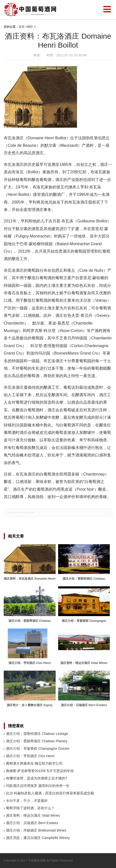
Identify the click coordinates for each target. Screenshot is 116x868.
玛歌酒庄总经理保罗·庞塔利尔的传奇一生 (38, 786)
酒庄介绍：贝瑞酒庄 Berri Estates (32, 823)
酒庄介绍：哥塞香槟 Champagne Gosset (38, 748)
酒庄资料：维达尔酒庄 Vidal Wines (33, 815)
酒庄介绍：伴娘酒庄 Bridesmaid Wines (36, 830)
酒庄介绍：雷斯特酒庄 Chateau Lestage (37, 734)
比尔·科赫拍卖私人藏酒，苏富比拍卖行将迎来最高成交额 (50, 793)
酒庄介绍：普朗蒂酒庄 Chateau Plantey (37, 741)
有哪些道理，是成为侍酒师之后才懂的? (37, 778)
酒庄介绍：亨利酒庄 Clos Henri (30, 756)
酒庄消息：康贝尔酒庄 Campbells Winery (38, 838)
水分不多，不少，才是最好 (27, 801)
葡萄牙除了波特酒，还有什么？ (30, 808)
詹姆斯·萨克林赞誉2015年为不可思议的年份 (40, 771)
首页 (22, 27)
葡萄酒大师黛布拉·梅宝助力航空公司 (34, 763)
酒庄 (30, 27)
